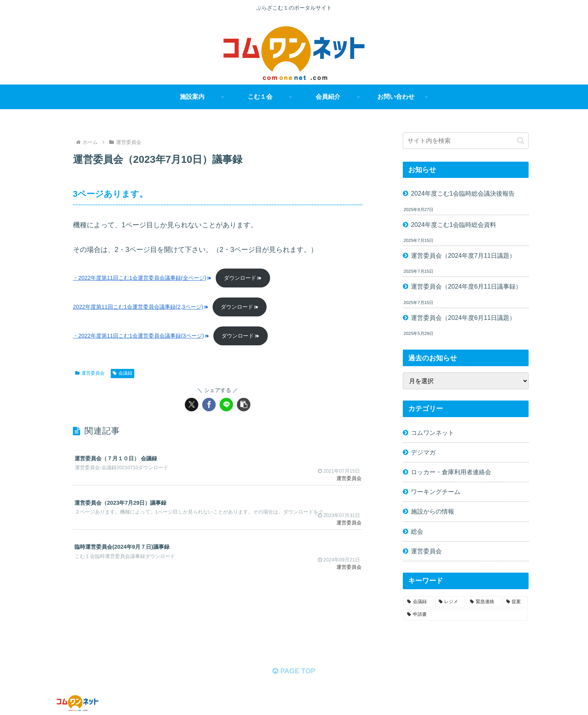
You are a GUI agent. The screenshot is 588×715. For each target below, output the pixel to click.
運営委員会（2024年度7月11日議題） (463, 255)
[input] (466, 141)
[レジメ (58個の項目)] (450, 602)
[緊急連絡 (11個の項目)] (484, 602)
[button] (244, 405)
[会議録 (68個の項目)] (419, 602)
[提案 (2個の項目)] (515, 602)
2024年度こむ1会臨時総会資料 (454, 225)
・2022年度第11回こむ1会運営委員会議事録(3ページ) (141, 336)
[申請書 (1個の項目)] (466, 615)
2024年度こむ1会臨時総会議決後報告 (463, 193)
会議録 (122, 373)
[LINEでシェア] (226, 405)
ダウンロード (243, 278)
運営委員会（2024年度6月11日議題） (463, 318)
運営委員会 (90, 373)
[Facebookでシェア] (209, 405)
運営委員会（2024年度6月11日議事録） (466, 286)
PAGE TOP (294, 671)
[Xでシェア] (192, 405)
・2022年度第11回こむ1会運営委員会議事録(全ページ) (142, 278)
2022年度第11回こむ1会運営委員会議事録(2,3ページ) (141, 307)
